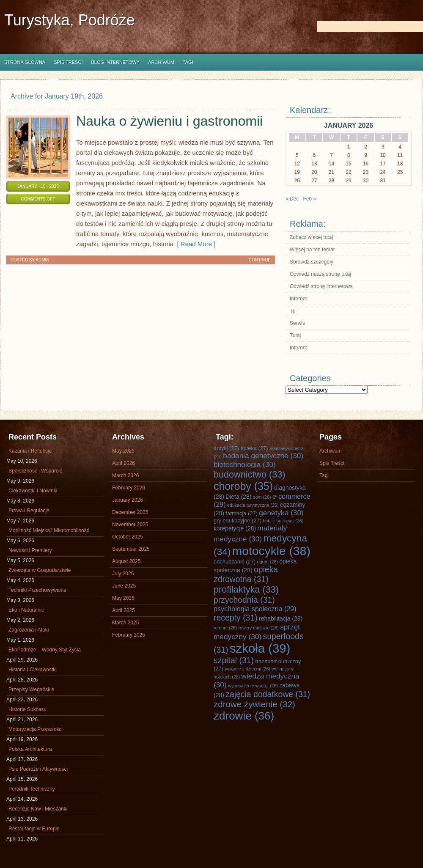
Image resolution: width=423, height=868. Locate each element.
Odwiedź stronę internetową (321, 286)
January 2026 (128, 500)
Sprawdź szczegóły (312, 262)
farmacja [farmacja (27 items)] (242, 513)
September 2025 (131, 549)
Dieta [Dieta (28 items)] (238, 497)
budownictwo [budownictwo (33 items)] (250, 474)
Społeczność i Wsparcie (35, 471)
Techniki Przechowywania (37, 590)
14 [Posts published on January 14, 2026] (331, 164)
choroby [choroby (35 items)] (243, 486)
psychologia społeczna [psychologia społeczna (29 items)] (255, 609)
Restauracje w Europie (34, 829)
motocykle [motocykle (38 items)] (271, 551)
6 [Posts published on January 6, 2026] (315, 155)
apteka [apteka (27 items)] (254, 448)
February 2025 (129, 635)
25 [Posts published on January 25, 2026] (400, 172)
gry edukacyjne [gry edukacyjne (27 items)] (238, 521)
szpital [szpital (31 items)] (234, 660)
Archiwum (161, 62)
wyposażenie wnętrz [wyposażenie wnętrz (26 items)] (253, 686)
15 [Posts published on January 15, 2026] (348, 164)
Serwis (297, 323)
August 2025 (126, 561)
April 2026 (124, 463)
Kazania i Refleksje (30, 451)
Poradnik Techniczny (32, 789)
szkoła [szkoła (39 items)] (260, 648)
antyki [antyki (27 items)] (226, 448)
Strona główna (25, 62)
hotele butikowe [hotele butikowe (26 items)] (283, 521)
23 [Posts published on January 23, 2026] (366, 172)
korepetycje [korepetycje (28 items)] (235, 528)
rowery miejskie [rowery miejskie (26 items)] (258, 628)
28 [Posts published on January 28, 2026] (331, 181)
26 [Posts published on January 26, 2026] (297, 181)
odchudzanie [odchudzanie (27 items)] (235, 562)
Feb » (309, 199)
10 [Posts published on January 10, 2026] (383, 155)
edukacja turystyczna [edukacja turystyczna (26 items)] (253, 505)
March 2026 (125, 475)
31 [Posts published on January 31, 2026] (383, 181)
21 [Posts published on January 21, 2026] (331, 172)
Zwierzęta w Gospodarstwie (40, 570)
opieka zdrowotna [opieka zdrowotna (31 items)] (246, 574)
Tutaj (295, 335)
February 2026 (129, 488)
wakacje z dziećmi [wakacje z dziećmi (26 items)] (247, 669)
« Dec (292, 199)
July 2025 (123, 574)
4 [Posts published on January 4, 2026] (400, 147)
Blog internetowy (115, 62)
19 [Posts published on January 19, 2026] (297, 172)
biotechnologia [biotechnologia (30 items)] (245, 464)
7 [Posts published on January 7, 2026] (331, 155)
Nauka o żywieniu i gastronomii (169, 121)
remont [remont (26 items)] (225, 628)
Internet (298, 299)
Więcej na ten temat (312, 250)
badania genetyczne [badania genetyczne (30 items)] (263, 456)
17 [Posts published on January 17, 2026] (383, 164)
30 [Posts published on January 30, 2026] (366, 181)
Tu (293, 311)
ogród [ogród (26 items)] (268, 562)
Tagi (188, 62)
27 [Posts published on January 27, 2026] (314, 181)
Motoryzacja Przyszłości (36, 729)
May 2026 (123, 451)
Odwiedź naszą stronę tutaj (320, 274)
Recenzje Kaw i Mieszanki (38, 809)
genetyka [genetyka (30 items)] (281, 513)
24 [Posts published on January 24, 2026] (383, 172)
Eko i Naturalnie (26, 610)
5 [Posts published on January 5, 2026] (297, 155)
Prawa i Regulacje (29, 511)
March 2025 (125, 623)
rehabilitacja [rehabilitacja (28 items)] (281, 618)
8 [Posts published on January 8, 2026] (349, 155)
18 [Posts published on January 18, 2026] (400, 164)
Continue (260, 260)
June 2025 (124, 586)
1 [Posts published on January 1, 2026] (349, 147)
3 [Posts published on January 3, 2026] (383, 147)
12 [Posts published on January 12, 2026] (297, 164)
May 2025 (123, 598)
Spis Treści (68, 62)
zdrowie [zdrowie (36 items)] (244, 716)
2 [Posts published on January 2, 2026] (366, 147)
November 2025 (130, 525)
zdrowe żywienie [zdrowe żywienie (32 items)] (254, 704)
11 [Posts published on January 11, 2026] (400, 155)
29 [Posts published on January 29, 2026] (348, 181)
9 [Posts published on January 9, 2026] (366, 155)
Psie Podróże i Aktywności (38, 769)
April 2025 (124, 610)
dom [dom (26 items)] (262, 497)
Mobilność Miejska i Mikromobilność (49, 530)
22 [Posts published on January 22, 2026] (348, 172)
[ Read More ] (194, 244)
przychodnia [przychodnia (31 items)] (244, 600)
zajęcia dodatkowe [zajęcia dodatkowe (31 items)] (268, 694)
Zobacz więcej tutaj (311, 237)
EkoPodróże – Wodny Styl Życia (45, 650)
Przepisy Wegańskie (32, 689)
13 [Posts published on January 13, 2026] (314, 164)
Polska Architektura (30, 749)
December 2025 (130, 512)
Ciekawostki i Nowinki (33, 491)
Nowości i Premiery (30, 550)
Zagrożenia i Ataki (29, 630)
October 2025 (128, 537)
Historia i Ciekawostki (33, 670)
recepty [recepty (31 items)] (236, 618)
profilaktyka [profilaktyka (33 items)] (246, 589)
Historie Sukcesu (27, 709)
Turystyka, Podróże (70, 20)
